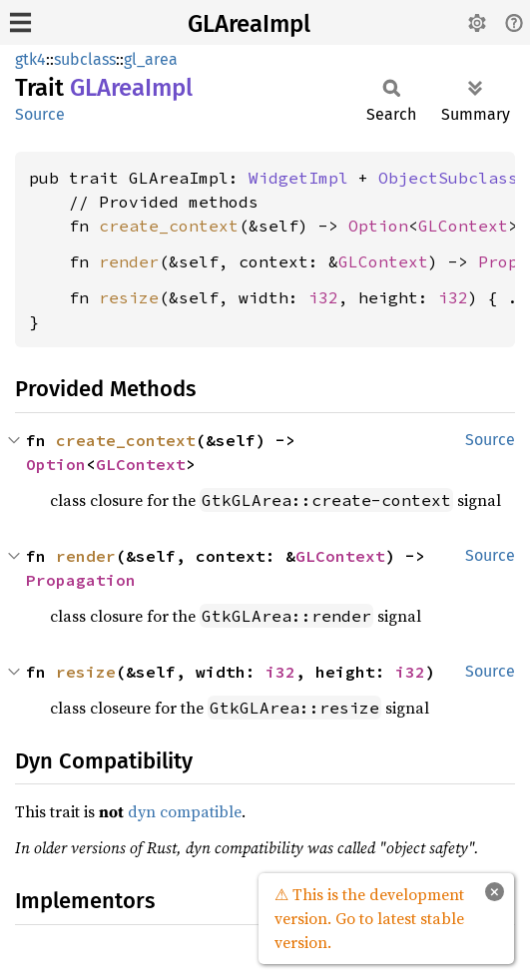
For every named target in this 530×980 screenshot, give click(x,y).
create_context (169, 226)
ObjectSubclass (448, 178)
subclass (85, 59)
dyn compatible (185, 811)
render (129, 261)
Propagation (81, 580)
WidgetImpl (298, 178)
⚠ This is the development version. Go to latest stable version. (369, 918)
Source (40, 114)
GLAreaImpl (249, 24)
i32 (323, 297)
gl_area (151, 59)
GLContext (463, 226)
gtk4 (30, 59)
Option (378, 226)
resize (129, 297)
